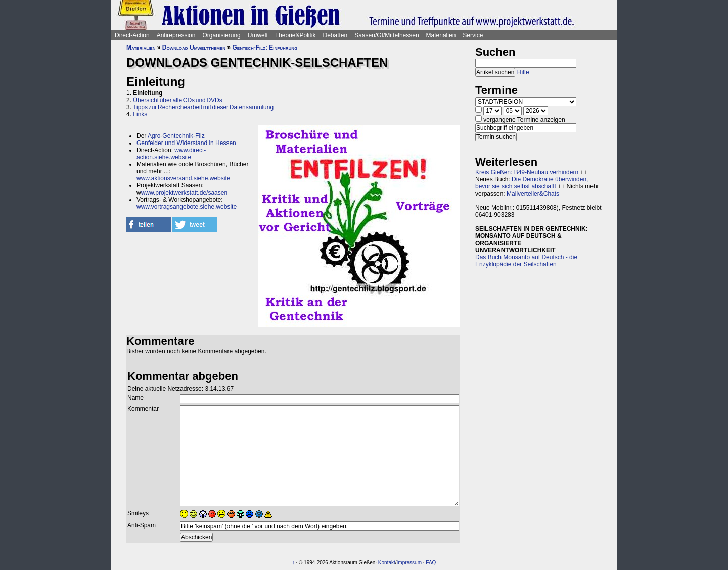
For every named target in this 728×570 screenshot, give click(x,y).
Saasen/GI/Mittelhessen (386, 35)
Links (140, 114)
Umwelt (258, 35)
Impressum (409, 563)
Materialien (441, 35)
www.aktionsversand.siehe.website (183, 178)
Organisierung (221, 35)
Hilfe (523, 72)
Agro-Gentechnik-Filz (176, 136)
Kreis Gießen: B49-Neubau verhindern (527, 172)
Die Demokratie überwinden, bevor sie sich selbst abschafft (532, 183)
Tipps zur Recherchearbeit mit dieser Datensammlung (203, 107)
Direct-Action (132, 35)
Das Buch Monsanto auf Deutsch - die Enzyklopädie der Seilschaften (526, 261)
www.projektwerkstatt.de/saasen (184, 193)
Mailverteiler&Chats (533, 194)
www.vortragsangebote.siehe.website (187, 207)
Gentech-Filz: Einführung (265, 47)
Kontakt (387, 563)
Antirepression (176, 35)
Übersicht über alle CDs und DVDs (177, 100)
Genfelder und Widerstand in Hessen (186, 143)
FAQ (431, 563)
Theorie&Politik (295, 35)
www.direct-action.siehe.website (171, 154)
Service (473, 35)
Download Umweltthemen (194, 47)
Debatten (335, 35)
